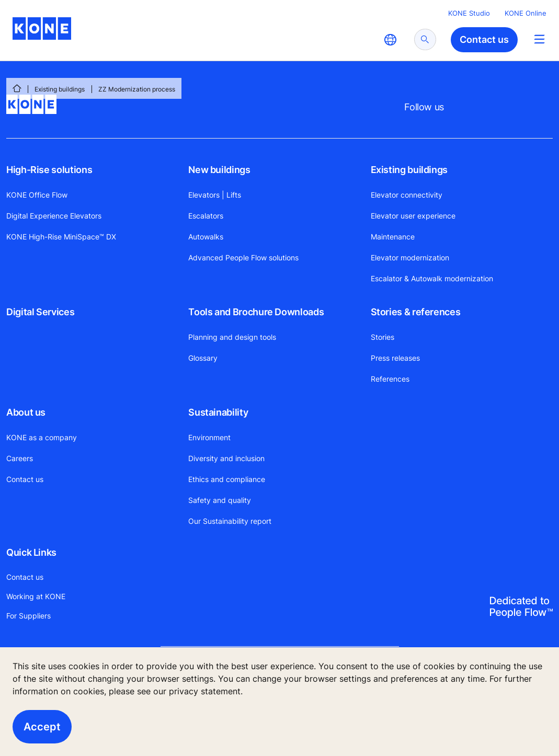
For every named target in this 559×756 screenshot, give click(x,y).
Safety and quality (220, 500)
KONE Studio (469, 13)
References (390, 379)
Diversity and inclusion (226, 458)
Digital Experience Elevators (54, 216)
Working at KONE (36, 596)
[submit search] (425, 39)
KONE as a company (42, 437)
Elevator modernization (410, 257)
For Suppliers (28, 616)
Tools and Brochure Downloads (256, 312)
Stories (383, 337)
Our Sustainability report (230, 521)
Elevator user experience (413, 216)
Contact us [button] (484, 39)
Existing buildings (60, 89)
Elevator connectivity (407, 195)
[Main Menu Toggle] (539, 39)
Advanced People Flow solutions (243, 257)
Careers (20, 458)
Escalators (206, 216)
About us (26, 412)
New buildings (219, 170)
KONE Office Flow (37, 195)
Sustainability (218, 412)
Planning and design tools (232, 337)
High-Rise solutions (49, 170)
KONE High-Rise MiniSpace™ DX (61, 237)
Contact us (25, 479)
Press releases (395, 358)
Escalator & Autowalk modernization (432, 278)
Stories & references (416, 312)
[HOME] (17, 88)
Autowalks (206, 237)
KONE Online (526, 13)
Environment (209, 437)
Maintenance (393, 237)
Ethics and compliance (227, 479)
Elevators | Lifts (215, 195)
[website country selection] (390, 40)
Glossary (203, 358)
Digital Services (40, 312)
